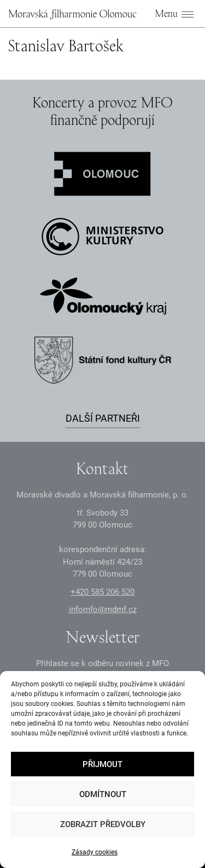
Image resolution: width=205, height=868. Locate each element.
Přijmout (102, 764)
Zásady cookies (95, 852)
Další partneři (103, 418)
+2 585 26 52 (102, 592)
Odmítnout (103, 794)
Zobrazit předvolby (103, 824)
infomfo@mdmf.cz (103, 609)
